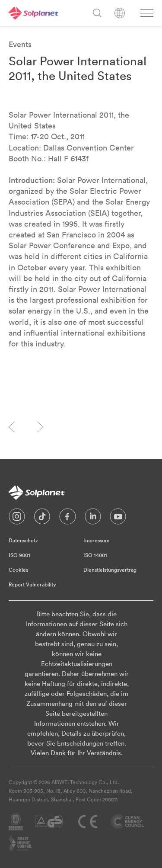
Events (20, 44)
